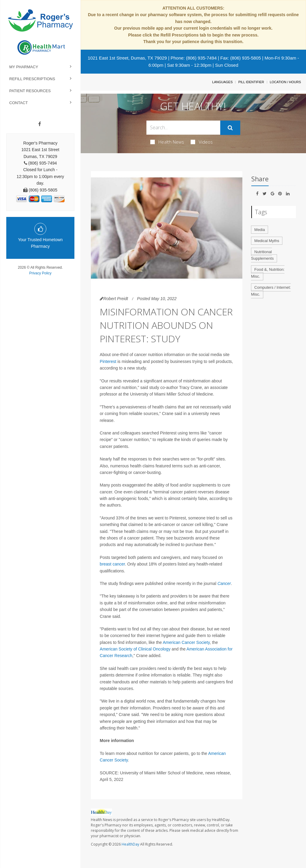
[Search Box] (183, 128)
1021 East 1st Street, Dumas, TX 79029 (127, 58)
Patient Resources (30, 91)
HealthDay (130, 844)
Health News (167, 142)
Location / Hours (285, 82)
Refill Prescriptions (32, 79)
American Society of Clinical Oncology (135, 649)
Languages (222, 82)
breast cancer (112, 564)
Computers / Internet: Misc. (271, 291)
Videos (202, 142)
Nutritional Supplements (262, 255)
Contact (19, 103)
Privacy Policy (40, 273)
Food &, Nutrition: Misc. (268, 273)
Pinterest (109, 361)
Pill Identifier (251, 82)
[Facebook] (40, 124)
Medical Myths (267, 241)
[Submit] (230, 128)
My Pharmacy (24, 67)
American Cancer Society (186, 642)
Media (260, 230)
